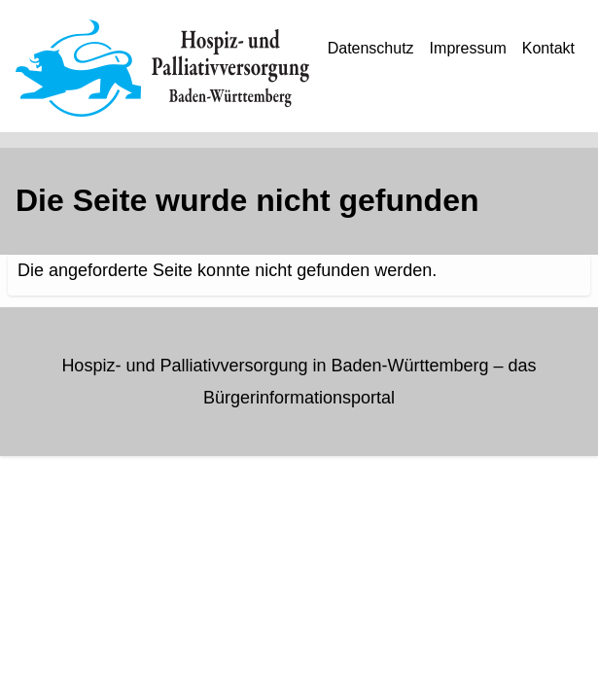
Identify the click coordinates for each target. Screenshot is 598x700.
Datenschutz (371, 48)
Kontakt (548, 48)
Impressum (468, 48)
